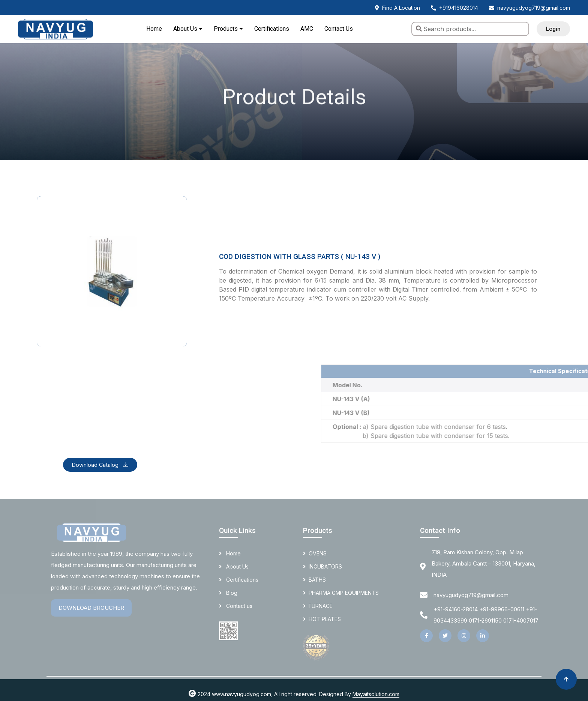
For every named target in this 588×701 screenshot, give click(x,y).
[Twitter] (445, 636)
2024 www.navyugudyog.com (230, 694)
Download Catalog (100, 465)
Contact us (236, 606)
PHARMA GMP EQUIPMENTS (341, 593)
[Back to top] (566, 679)
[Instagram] (464, 636)
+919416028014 (454, 8)
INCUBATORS (322, 566)
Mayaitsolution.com (376, 694)
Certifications (272, 29)
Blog (228, 593)
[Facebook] (426, 636)
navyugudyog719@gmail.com (529, 8)
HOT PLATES (322, 619)
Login (553, 29)
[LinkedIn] (483, 636)
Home (154, 29)
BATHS (314, 580)
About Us (234, 566)
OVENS (315, 553)
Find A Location (397, 8)
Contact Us (339, 29)
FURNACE (318, 606)
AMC (307, 29)
